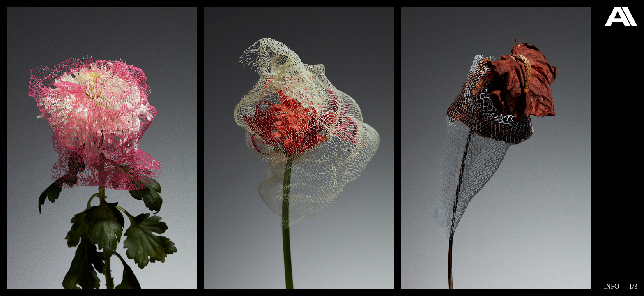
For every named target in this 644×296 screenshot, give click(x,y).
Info (611, 286)
